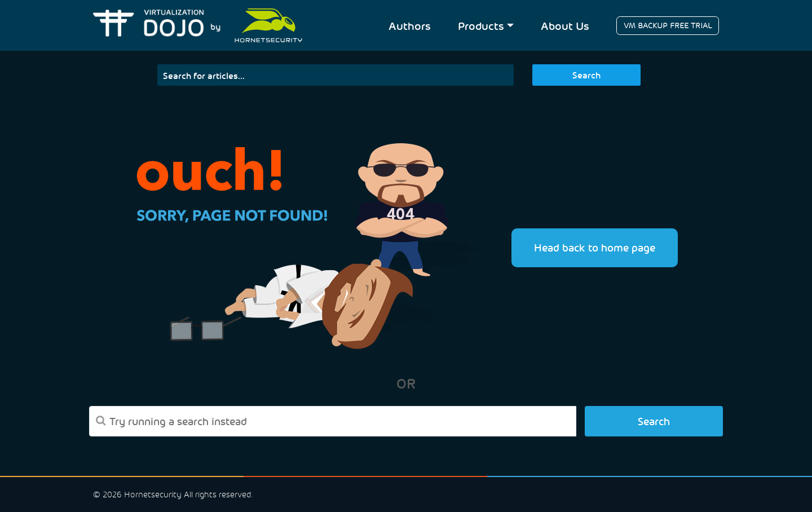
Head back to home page (595, 247)
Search (586, 75)
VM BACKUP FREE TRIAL (668, 25)
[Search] (336, 75)
